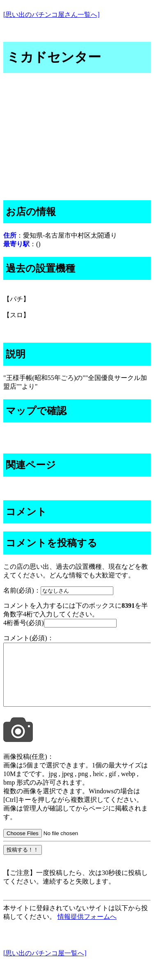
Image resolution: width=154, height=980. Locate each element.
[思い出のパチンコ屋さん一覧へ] (52, 15)
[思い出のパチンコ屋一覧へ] (45, 965)
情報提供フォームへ (87, 929)
